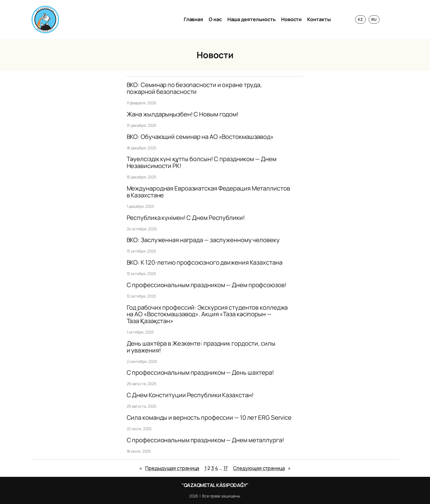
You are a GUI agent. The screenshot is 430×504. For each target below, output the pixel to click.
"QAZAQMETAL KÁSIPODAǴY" (215, 485)
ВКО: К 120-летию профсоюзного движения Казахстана (205, 263)
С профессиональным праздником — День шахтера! (200, 373)
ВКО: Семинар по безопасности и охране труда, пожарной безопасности (194, 88)
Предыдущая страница (169, 468)
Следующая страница (262, 468)
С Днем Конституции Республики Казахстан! (190, 395)
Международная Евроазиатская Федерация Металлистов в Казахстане (208, 192)
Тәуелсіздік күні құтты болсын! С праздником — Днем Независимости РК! (202, 163)
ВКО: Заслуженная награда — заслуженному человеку (203, 240)
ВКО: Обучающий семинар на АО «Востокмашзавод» (200, 137)
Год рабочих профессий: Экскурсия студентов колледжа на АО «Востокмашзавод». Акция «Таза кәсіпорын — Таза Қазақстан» (207, 314)
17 (226, 468)
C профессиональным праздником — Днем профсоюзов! (207, 285)
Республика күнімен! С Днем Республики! (186, 218)
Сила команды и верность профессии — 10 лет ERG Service (209, 418)
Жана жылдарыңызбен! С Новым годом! (183, 114)
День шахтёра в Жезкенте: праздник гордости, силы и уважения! (201, 347)
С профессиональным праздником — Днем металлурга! (205, 440)
